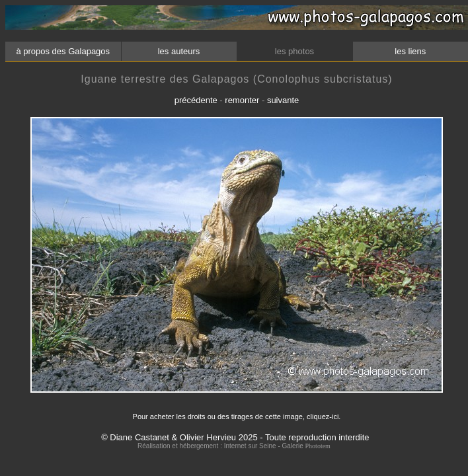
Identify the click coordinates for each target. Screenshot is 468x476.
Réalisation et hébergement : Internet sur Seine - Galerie (221, 446)
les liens (410, 51)
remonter (242, 100)
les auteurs (178, 51)
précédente (196, 100)
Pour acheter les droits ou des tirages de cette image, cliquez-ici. (237, 416)
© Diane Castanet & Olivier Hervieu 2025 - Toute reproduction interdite (235, 437)
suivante (283, 100)
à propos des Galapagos (63, 51)
